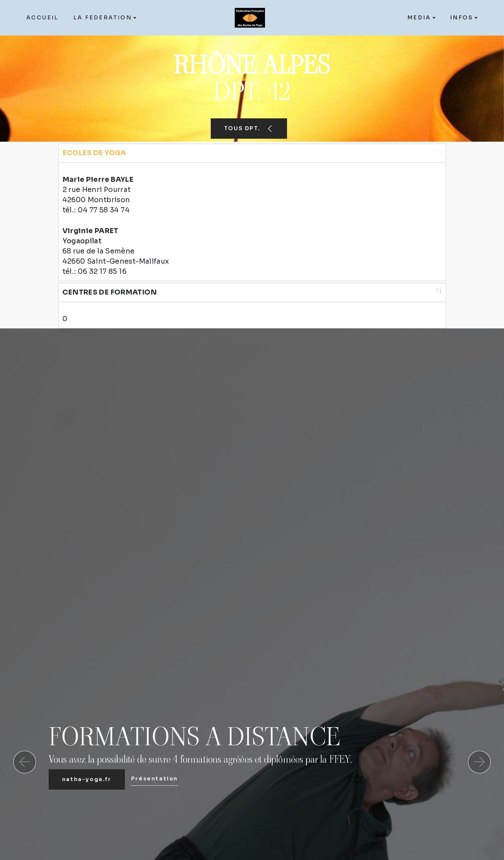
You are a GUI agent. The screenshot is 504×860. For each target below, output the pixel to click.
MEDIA (419, 18)
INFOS (462, 18)
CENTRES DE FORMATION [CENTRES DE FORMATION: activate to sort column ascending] (110, 284)
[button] (25, 746)
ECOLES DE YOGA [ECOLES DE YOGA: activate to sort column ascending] (94, 153)
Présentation (155, 763)
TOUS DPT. (249, 128)
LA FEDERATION (103, 18)
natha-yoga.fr (87, 764)
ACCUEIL (43, 18)
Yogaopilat (82, 233)
